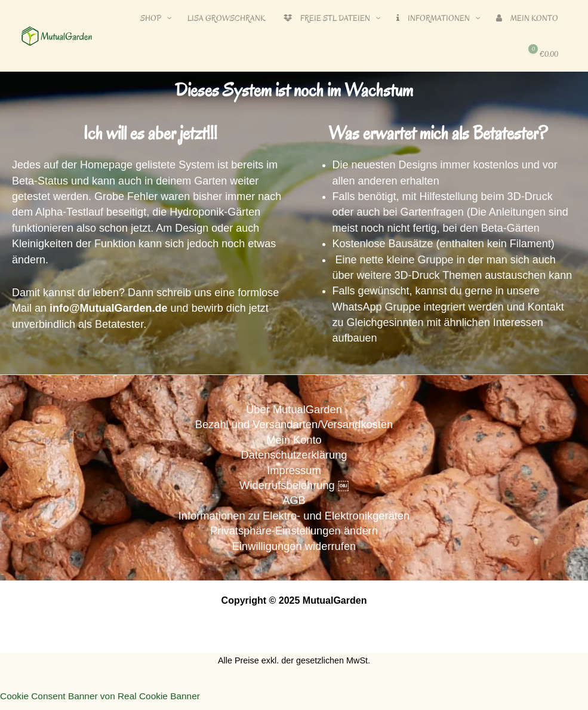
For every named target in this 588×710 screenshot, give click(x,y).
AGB (294, 504)
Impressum (294, 472)
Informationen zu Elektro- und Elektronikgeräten (294, 520)
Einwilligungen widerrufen (294, 551)
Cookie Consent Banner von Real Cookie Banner (104, 701)
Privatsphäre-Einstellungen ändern (294, 535)
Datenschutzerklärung (294, 457)
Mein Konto (294, 441)
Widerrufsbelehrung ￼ (294, 488)
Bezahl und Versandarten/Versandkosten (294, 425)
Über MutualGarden (294, 409)
